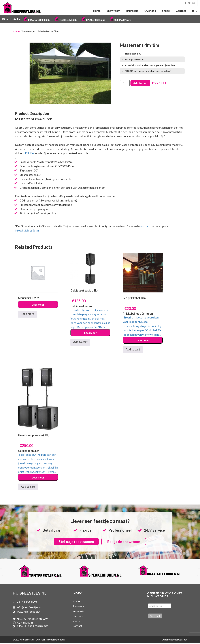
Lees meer (38, 305)
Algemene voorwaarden (175, 640)
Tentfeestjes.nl (68, 20)
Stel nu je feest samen (75, 542)
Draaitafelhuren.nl (39, 20)
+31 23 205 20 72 (27, 603)
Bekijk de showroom (125, 542)
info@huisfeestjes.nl (27, 230)
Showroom (113, 11)
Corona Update (123, 20)
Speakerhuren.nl (96, 20)
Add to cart (140, 83)
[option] (40, 572)
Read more (27, 314)
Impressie (132, 11)
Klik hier (30, 153)
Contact (181, 11)
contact (146, 226)
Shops (166, 11)
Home (97, 11)
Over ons (150, 11)
